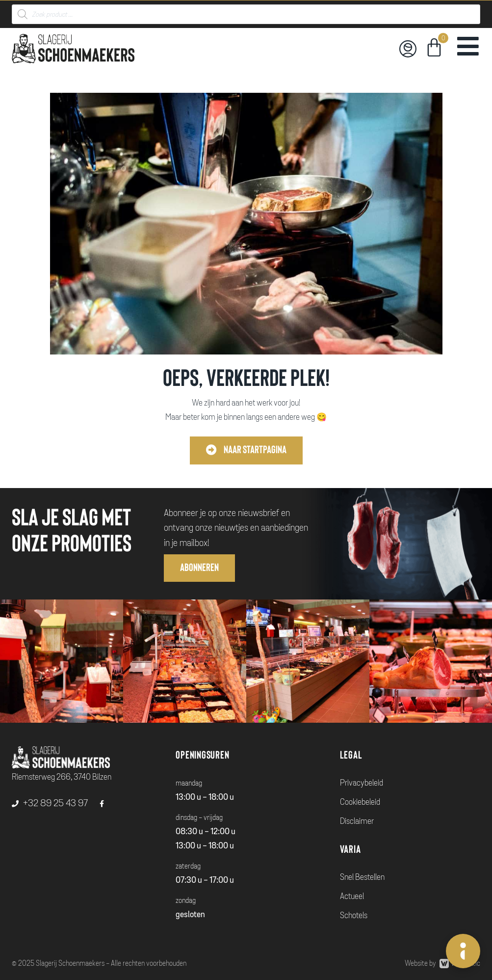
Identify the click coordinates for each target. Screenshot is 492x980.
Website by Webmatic (442, 964)
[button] (246, 450)
